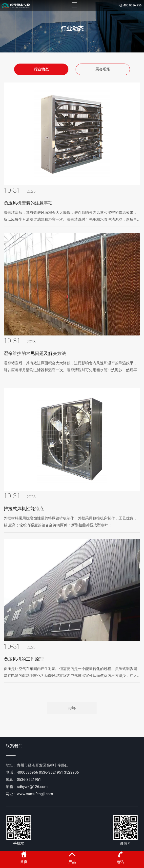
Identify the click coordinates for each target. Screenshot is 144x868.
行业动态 (41, 69)
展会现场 (103, 69)
